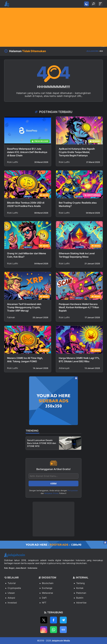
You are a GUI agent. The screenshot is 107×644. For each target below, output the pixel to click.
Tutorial (12, 583)
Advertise (81, 603)
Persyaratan (73, 490)
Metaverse (47, 593)
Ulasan (11, 593)
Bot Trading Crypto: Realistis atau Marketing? (78, 204)
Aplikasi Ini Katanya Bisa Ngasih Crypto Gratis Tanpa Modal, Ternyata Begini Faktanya (77, 152)
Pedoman (81, 593)
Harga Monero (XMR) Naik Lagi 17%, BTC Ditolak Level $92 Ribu (79, 360)
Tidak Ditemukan (34, 51)
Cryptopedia (14, 588)
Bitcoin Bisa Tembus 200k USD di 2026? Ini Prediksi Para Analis (26, 204)
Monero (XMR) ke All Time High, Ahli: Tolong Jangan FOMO (25, 360)
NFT (44, 603)
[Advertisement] (53, 27)
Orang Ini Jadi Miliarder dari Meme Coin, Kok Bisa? (27, 255)
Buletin (80, 598)
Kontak (80, 588)
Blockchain (48, 583)
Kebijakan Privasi (52, 493)
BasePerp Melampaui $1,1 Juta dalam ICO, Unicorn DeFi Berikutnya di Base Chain (27, 152)
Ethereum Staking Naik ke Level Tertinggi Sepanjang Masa (77, 255)
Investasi (12, 603)
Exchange (47, 588)
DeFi (44, 598)
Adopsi (11, 598)
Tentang (80, 583)
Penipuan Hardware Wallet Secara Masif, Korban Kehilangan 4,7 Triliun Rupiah (79, 307)
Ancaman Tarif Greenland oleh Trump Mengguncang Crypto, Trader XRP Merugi (24, 307)
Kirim (53, 484)
